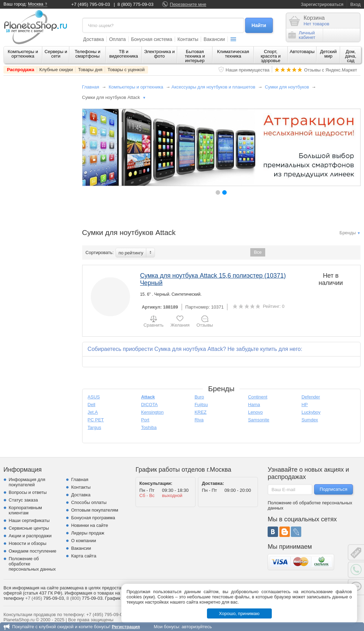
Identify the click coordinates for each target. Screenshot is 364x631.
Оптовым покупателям (95, 510)
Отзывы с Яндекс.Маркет (331, 70)
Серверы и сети (56, 54)
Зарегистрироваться (322, 4)
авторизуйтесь (197, 627)
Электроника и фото (160, 54)
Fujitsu (201, 405)
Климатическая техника (233, 54)
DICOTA (149, 405)
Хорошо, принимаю (239, 613)
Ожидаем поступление (33, 551)
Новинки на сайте (90, 525)
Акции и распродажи (30, 536)
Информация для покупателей (27, 482)
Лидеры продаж (88, 533)
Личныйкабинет (302, 35)
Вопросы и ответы (28, 492)
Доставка (94, 39)
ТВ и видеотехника (124, 54)
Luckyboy (311, 412)
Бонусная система (152, 39)
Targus (94, 427)
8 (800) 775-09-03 (136, 4)
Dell (92, 405)
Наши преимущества (248, 70)
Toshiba (149, 427)
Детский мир (328, 54)
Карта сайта (84, 556)
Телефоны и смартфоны (87, 54)
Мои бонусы (166, 627)
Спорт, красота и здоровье (271, 56)
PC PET (96, 420)
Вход (356, 4)
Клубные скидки (56, 70)
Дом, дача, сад (351, 56)
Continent (258, 397)
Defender (311, 397)
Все (258, 252)
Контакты (188, 39)
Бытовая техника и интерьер (195, 56)
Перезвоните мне (188, 4)
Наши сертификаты (29, 520)
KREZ (201, 412)
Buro (199, 397)
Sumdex (310, 420)
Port (145, 420)
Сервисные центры (29, 528)
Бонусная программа (93, 518)
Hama (254, 405)
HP (305, 405)
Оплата (118, 39)
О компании (84, 541)
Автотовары (302, 52)
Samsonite (258, 420)
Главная (91, 87)
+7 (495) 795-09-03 (91, 4)
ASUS (94, 397)
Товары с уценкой (126, 70)
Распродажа (21, 70)
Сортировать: (100, 253)
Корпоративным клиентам (25, 510)
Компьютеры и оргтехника (23, 54)
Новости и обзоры (28, 543)
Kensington (152, 412)
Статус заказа (23, 500)
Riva (199, 420)
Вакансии (214, 39)
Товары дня (90, 70)
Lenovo (255, 412)
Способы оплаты (89, 502)
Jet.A (93, 412)
